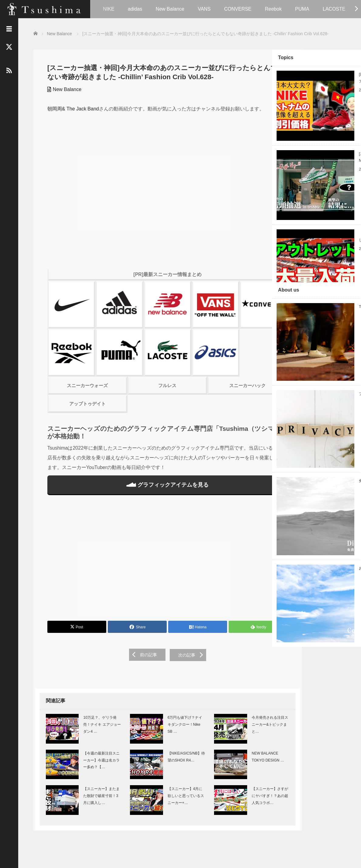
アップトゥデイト (80, 383)
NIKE (109, 9)
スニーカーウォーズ (80, 365)
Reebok (273, 9)
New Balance (170, 9)
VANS (204, 9)
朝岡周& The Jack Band (71, 108)
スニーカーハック (220, 365)
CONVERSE (238, 9)
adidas (135, 9)
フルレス (150, 365)
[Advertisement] (150, 540)
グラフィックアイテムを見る (150, 464)
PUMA (302, 9)
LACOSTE (334, 9)
